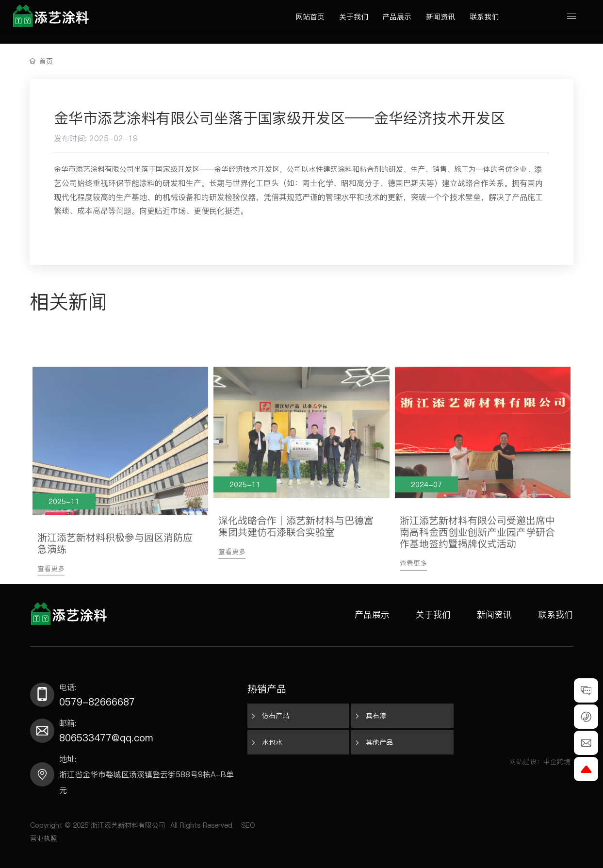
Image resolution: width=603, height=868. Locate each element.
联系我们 (555, 614)
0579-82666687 (97, 702)
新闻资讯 (494, 614)
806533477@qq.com (106, 738)
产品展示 (372, 614)
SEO (248, 825)
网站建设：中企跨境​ (541, 762)
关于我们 (433, 614)
